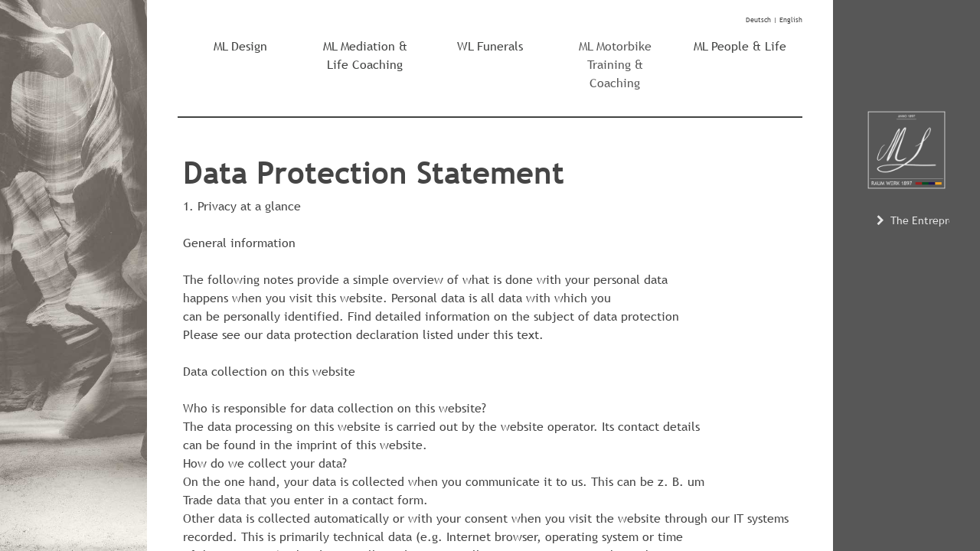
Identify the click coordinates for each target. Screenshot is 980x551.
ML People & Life (740, 46)
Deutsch (758, 20)
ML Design (240, 46)
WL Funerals (490, 46)
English (791, 20)
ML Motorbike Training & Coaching (615, 65)
